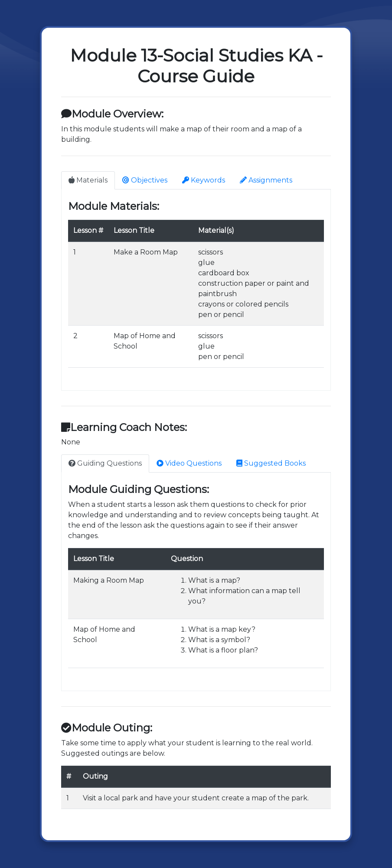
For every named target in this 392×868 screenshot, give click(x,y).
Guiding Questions (105, 463)
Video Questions (189, 463)
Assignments (266, 180)
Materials (88, 180)
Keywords (204, 180)
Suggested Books (271, 463)
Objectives (145, 180)
